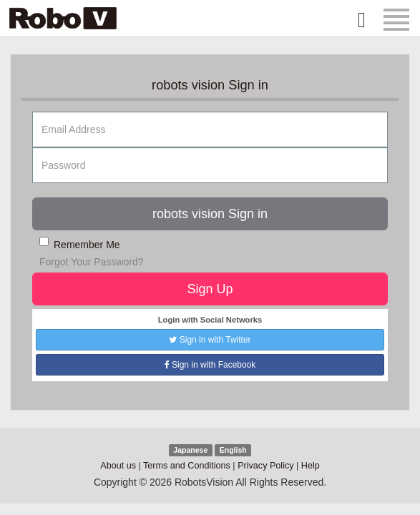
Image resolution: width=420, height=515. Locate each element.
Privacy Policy (265, 466)
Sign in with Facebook (210, 365)
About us (118, 466)
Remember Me (80, 244)
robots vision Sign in (210, 214)
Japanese (190, 450)
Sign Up (210, 289)
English (233, 450)
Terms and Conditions (187, 466)
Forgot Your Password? (92, 262)
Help (311, 466)
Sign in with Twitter (210, 340)
